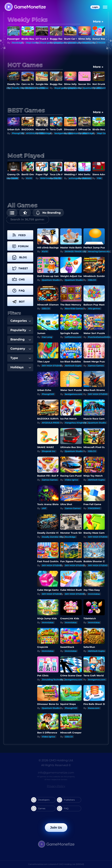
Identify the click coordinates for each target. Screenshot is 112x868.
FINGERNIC (103, 43)
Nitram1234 (103, 88)
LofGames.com (73, 337)
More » (98, 21)
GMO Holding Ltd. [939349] (71, 864)
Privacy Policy (56, 786)
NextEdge (17, 43)
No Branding (48, 213)
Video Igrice (71, 480)
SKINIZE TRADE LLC (76, 251)
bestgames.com (74, 394)
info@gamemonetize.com (56, 773)
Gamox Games (96, 366)
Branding (21, 339)
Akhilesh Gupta (73, 366)
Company (21, 349)
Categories (21, 321)
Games (38, 808)
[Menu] (105, 7)
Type (21, 358)
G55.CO (92, 280)
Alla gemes (94, 309)
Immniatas (94, 594)
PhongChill (18, 133)
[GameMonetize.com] (25, 7)
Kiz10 (15, 178)
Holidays (21, 367)
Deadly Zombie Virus (53, 537)
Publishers (66, 800)
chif (44, 508)
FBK (99, 178)
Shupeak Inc (49, 451)
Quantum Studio (51, 280)
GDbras (44, 88)
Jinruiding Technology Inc (56, 680)
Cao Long (47, 337)
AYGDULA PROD (51, 423)
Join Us (56, 828)
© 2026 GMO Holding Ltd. (56, 760)
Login (95, 7)
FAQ (63, 808)
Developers (40, 800)
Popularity (21, 330)
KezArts (87, 178)
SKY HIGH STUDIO (51, 366)
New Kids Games (74, 309)
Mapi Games (33, 43)
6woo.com (94, 708)
